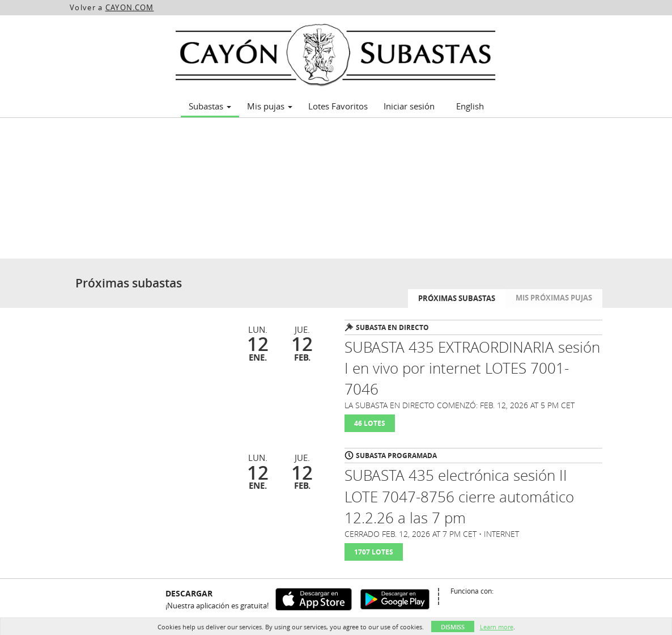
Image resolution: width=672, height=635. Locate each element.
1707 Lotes (374, 552)
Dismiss (453, 627)
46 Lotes (370, 423)
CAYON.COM (130, 7)
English (470, 106)
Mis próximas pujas (554, 298)
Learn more (497, 627)
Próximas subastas (457, 298)
